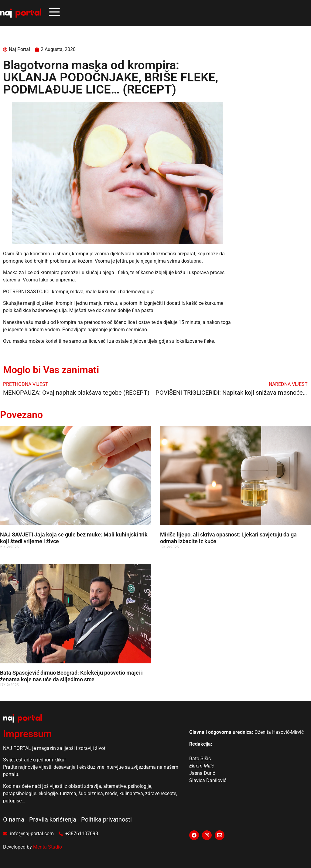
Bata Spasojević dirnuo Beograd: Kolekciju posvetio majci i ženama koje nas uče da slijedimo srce (71, 676)
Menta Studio (48, 847)
